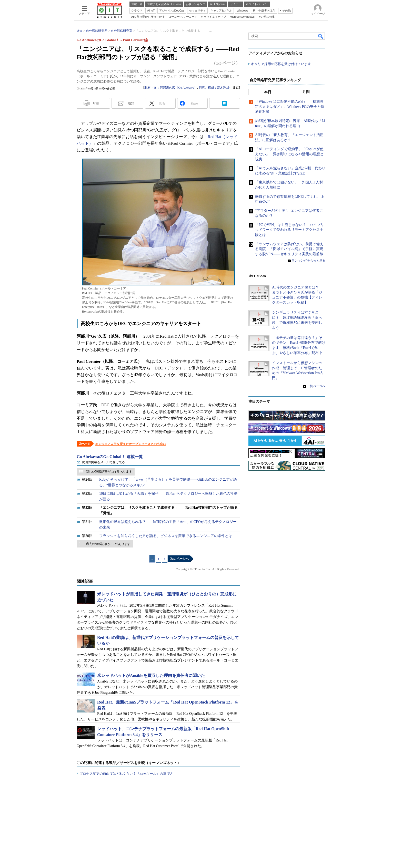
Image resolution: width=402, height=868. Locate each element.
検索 (321, 36)
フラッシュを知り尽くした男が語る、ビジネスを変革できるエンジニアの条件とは (166, 536)
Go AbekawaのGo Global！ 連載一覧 (110, 457)
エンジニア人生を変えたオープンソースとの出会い (130, 444)
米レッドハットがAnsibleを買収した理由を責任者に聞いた (151, 675)
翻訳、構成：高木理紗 (214, 88)
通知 (131, 103)
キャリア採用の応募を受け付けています (281, 64)
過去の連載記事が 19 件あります (108, 544)
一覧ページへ (316, 386)
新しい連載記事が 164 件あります (109, 472)
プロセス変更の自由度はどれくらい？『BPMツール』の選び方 (126, 774)
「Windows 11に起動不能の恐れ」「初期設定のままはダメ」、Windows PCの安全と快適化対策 (290, 107)
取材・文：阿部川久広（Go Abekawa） (171, 88)
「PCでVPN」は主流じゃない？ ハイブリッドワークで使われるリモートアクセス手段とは (290, 230)
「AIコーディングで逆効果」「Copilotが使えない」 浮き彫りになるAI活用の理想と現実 (289, 154)
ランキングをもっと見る (308, 261)
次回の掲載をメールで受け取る (103, 462)
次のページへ (179, 559)
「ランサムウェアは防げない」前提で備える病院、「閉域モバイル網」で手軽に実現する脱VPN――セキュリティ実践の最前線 (289, 249)
